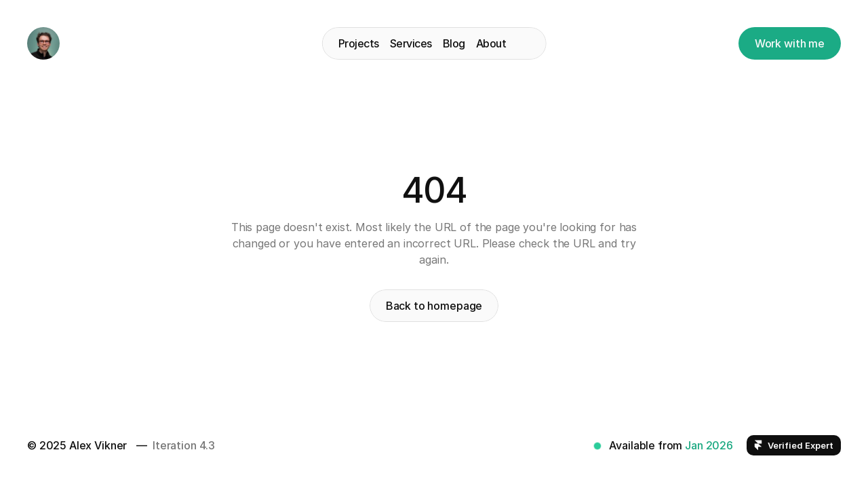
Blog (454, 43)
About (491, 43)
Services (411, 43)
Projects (359, 43)
